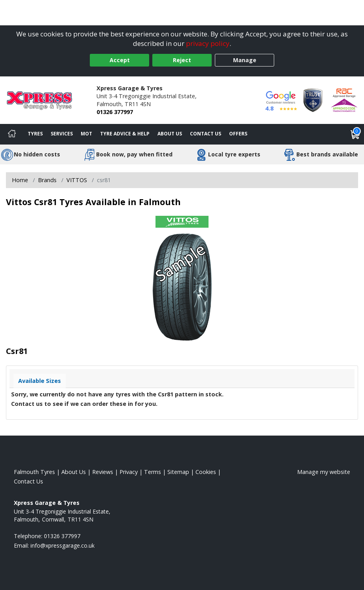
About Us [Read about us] (74, 472)
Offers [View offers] (238, 134)
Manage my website (324, 472)
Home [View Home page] (20, 180)
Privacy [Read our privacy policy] (129, 472)
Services (62, 134)
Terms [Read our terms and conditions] (153, 472)
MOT (86, 134)
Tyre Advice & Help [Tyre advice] (125, 134)
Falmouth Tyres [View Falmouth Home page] (34, 472)
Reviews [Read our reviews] (103, 472)
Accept (120, 60)
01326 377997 (115, 112)
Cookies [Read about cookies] (206, 472)
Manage (245, 60)
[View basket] (355, 134)
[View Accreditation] (313, 100)
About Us (170, 134)
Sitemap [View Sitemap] (178, 472)
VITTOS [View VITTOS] (77, 180)
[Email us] (63, 545)
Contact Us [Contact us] (206, 134)
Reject (182, 60)
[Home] (12, 134)
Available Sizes (40, 381)
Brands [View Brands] (47, 180)
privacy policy (208, 43)
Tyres (35, 134)
